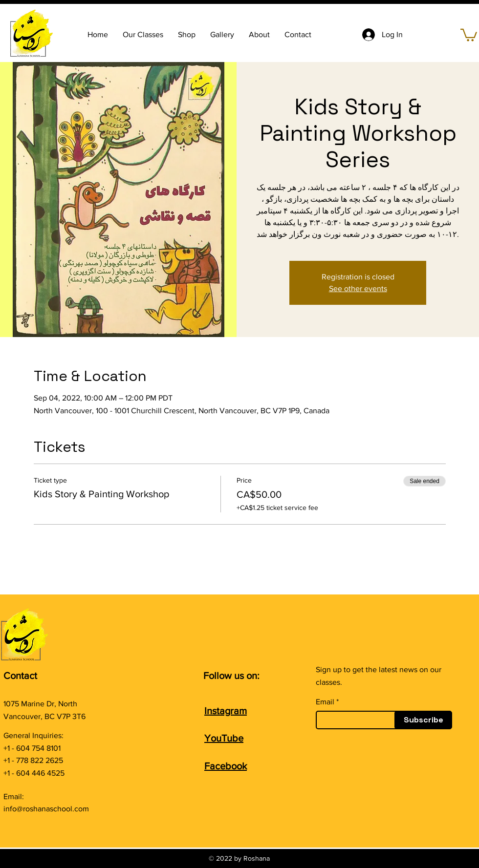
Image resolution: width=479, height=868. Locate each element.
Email (325, 702)
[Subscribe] (423, 720)
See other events (358, 288)
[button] (469, 34)
